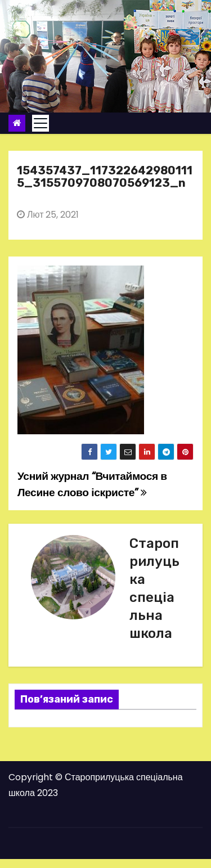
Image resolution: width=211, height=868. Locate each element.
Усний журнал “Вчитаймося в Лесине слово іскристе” (92, 484)
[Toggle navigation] (41, 123)
